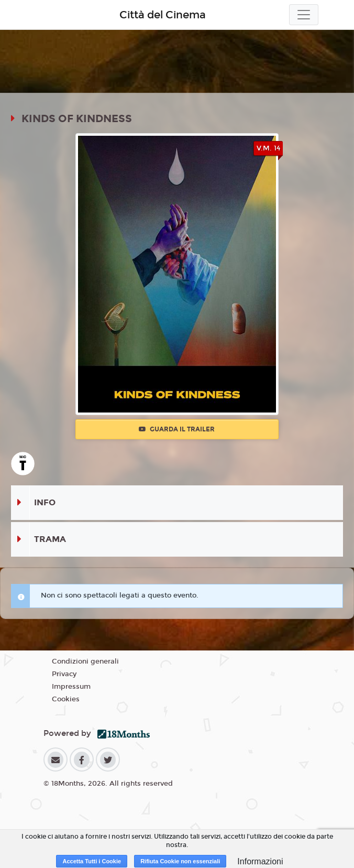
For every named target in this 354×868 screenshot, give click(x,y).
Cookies (66, 699)
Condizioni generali (85, 661)
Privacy (64, 674)
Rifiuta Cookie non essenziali (180, 861)
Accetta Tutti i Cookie (92, 861)
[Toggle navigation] (304, 15)
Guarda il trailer (177, 429)
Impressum (71, 687)
